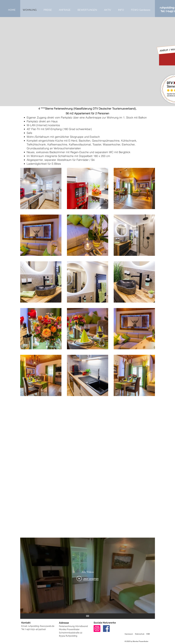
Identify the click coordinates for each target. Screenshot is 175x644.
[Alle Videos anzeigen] (88, 616)
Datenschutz (140, 634)
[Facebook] (106, 629)
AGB (148, 634)
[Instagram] (97, 629)
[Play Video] (88, 579)
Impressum (129, 634)
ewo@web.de (47, 626)
